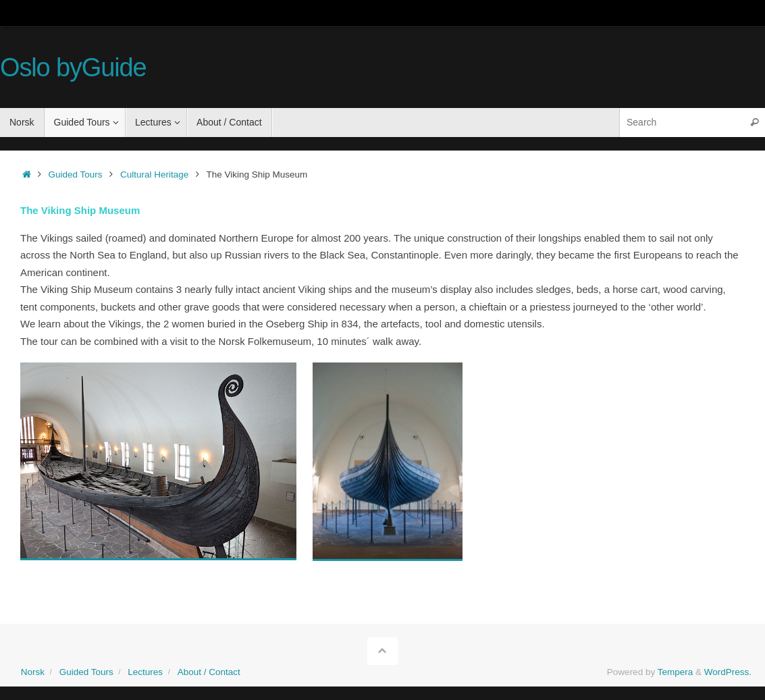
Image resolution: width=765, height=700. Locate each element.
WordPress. (728, 672)
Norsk (33, 672)
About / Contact (209, 672)
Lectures (145, 672)
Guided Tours (76, 174)
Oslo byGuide (73, 68)
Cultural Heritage (154, 174)
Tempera (676, 672)
